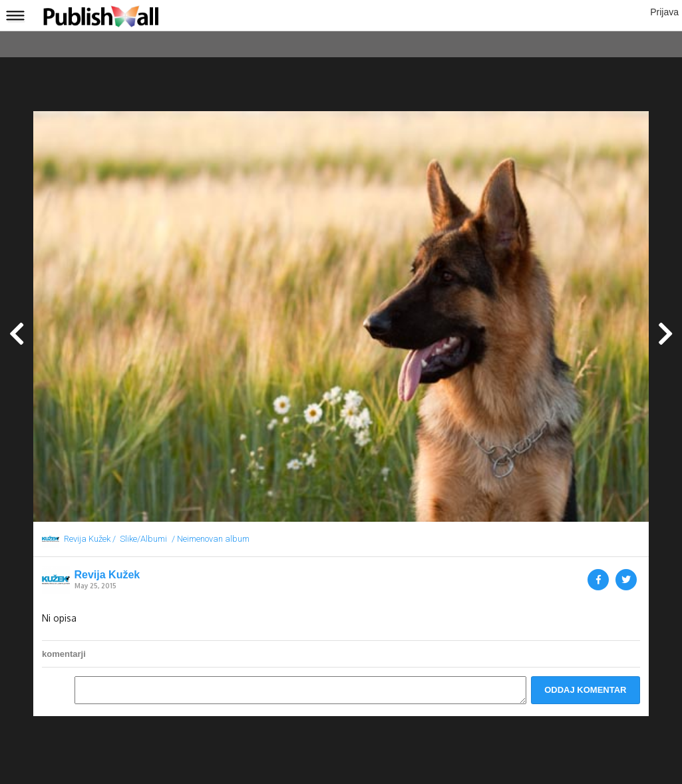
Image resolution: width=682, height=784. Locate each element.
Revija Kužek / (90, 539)
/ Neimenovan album (211, 539)
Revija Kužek (107, 575)
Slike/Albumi (143, 539)
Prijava (664, 12)
